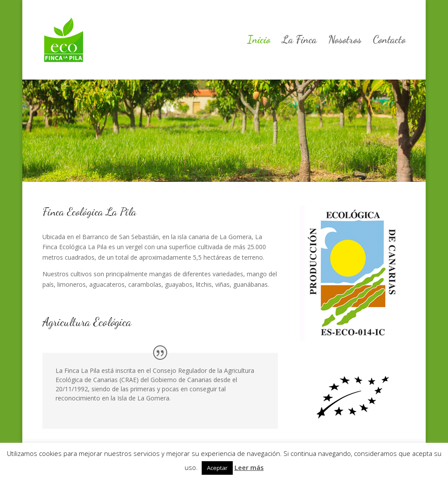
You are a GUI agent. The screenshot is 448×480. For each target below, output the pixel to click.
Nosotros (345, 41)
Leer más (249, 467)
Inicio (259, 41)
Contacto (389, 41)
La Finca (299, 41)
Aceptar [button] (217, 468)
